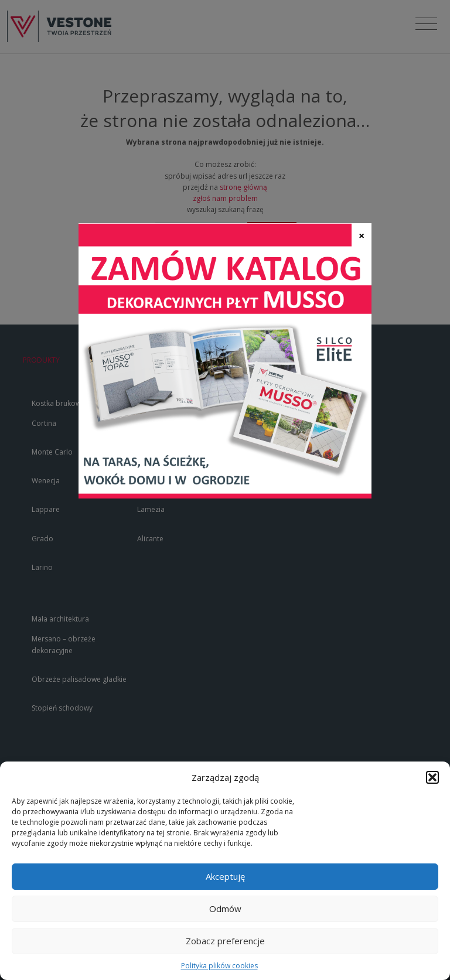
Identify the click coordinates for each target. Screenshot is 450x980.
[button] (432, 777)
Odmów (225, 909)
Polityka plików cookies (219, 966)
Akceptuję (225, 876)
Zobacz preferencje (225, 941)
